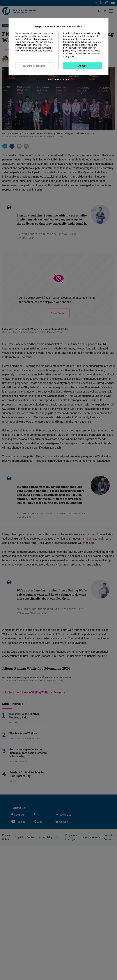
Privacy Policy (54, 79)
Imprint (66, 79)
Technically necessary (35, 66)
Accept (82, 66)
